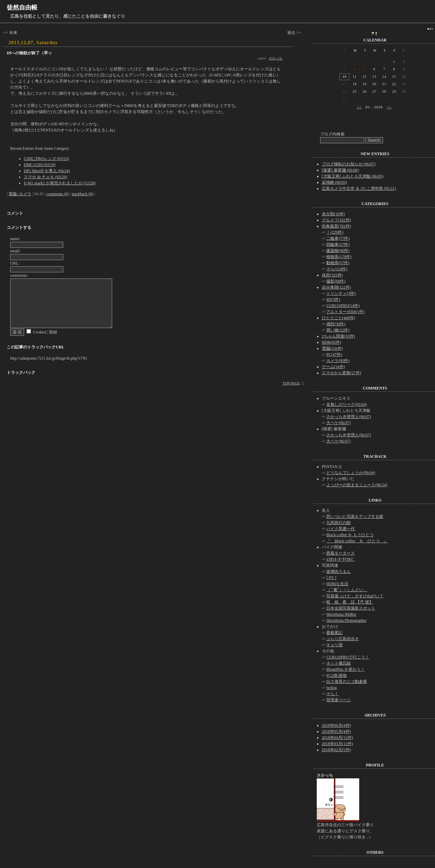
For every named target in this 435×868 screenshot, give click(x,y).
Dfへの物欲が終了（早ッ (29, 53)
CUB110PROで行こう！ (348, 657)
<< (359, 107)
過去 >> (294, 33)
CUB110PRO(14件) (343, 306)
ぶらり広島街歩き (343, 639)
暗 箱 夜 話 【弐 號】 (350, 602)
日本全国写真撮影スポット (351, 608)
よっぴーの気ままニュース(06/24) (357, 485)
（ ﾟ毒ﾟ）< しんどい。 (347, 590)
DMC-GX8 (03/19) (40, 165)
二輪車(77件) (338, 238)
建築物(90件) (338, 251)
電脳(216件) (332, 348)
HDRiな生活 (337, 584)
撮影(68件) (336, 281)
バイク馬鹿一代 (341, 529)
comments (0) (57, 194)
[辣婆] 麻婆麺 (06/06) (340, 170)
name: (15, 239)
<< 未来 (10, 33)
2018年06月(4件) (336, 725)
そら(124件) (337, 269)
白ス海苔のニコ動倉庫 (347, 682)
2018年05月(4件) (336, 731)
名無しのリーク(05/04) (346, 404)
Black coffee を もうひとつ (350, 535)
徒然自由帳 (22, 7)
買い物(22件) (338, 330)
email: (15, 251)
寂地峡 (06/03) (334, 182)
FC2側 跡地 (336, 675)
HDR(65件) (332, 342)
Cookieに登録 (45, 332)
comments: (19, 275)
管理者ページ (338, 700)
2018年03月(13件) (337, 744)
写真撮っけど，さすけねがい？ (355, 596)
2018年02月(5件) (336, 750)
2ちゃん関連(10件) (338, 336)
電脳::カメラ (20, 194)
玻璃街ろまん (338, 572)
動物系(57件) (338, 263)
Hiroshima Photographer (346, 620)
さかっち (276, 58)
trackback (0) (83, 194)
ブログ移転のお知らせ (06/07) (349, 164)
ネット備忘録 (338, 663)
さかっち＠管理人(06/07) (349, 417)
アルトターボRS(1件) (345, 312)
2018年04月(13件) (337, 738)
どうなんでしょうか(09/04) (351, 473)
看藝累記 (334, 633)
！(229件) (335, 232)
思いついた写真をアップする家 (355, 517)
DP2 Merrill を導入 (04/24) (47, 171)
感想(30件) (336, 324)
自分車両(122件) (336, 287)
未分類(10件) (333, 214)
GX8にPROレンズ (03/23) (46, 159)
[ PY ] (331, 578)
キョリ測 (334, 645)
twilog (332, 688)
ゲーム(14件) (333, 367)
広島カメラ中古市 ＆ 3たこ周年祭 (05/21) (359, 188)
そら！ (332, 694)
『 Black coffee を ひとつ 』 (357, 541)
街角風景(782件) (336, 226)
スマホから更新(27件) (342, 373)
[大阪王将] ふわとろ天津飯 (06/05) (353, 176)
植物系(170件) (339, 257)
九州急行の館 (338, 523)
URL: (15, 263)
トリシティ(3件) (341, 293)
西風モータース (341, 553)
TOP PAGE (291, 383)
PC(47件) (334, 355)
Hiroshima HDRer (341, 614)
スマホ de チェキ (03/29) (46, 177)
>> (389, 107)
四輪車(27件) (338, 245)
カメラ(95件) (338, 361)
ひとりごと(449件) (338, 318)
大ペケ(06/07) (338, 423)
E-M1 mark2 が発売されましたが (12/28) (60, 183)
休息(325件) (332, 275)
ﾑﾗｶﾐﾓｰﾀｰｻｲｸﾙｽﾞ (341, 559)
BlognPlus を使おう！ (345, 669)
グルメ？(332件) (336, 220)
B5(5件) (333, 300)
